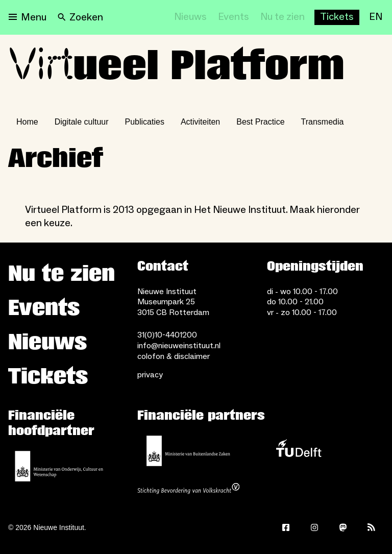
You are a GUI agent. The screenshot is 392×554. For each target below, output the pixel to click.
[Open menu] (28, 17)
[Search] (80, 17)
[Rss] (372, 527)
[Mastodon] (343, 527)
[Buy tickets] (337, 17)
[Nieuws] (190, 17)
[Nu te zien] (283, 17)
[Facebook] (286, 527)
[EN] (376, 17)
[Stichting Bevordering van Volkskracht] (188, 490)
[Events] (234, 17)
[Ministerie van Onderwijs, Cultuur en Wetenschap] (59, 466)
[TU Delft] (299, 451)
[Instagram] (314, 527)
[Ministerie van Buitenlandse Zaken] (188, 451)
